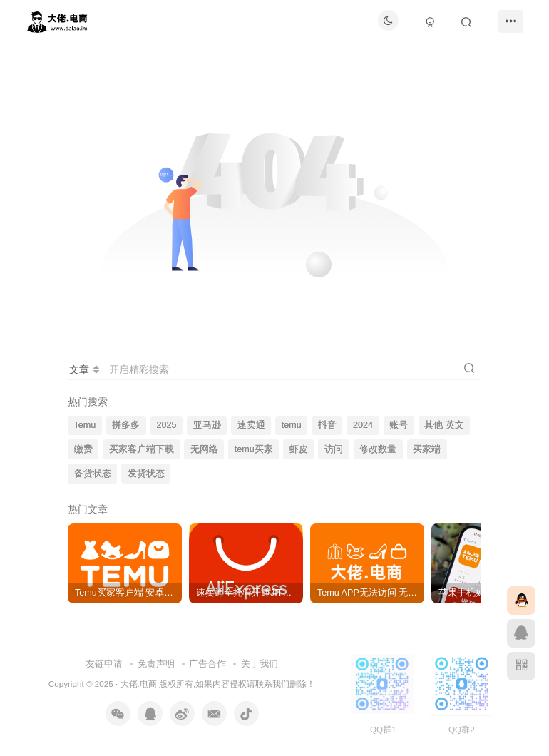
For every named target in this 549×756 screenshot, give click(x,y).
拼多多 (126, 425)
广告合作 (207, 664)
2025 (167, 425)
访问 (334, 449)
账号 (399, 425)
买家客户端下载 (142, 449)
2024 (363, 425)
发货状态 (146, 474)
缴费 (83, 449)
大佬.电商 (139, 684)
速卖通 (251, 425)
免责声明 (156, 664)
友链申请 (104, 664)
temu (292, 425)
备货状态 (93, 474)
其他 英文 (444, 425)
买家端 (427, 449)
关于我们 (260, 664)
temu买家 (254, 449)
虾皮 (299, 449)
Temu (85, 425)
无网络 (204, 449)
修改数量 (378, 449)
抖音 (327, 425)
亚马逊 (207, 425)
